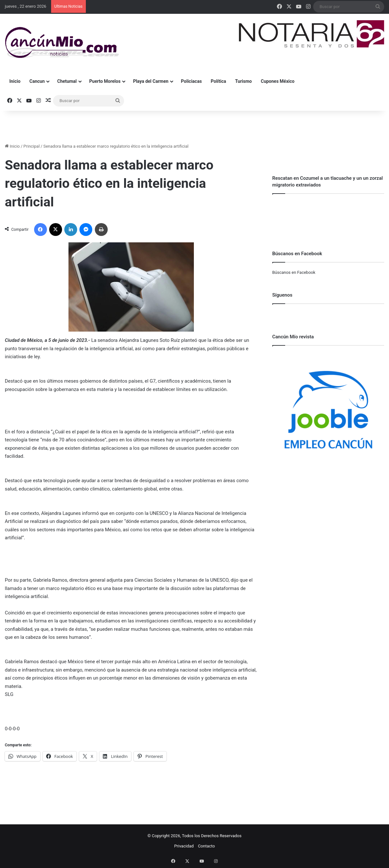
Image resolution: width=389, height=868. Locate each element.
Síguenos (282, 295)
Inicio (15, 81)
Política (219, 81)
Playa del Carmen (151, 81)
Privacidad (184, 846)
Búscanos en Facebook (294, 272)
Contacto (207, 846)
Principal (32, 146)
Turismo (243, 81)
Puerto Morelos (105, 81)
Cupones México (278, 81)
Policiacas (191, 81)
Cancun (37, 81)
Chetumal (67, 81)
